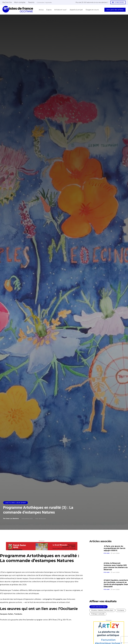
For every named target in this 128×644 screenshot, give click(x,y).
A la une (107, 553)
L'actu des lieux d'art (16, 503)
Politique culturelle (98, 614)
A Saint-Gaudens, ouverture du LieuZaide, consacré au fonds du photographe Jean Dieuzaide (114, 584)
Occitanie (121, 610)
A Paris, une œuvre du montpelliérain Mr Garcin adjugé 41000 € (115, 548)
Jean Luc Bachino (12, 518)
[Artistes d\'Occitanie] (18, 9)
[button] (7, 2)
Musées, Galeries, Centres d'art (102, 610)
